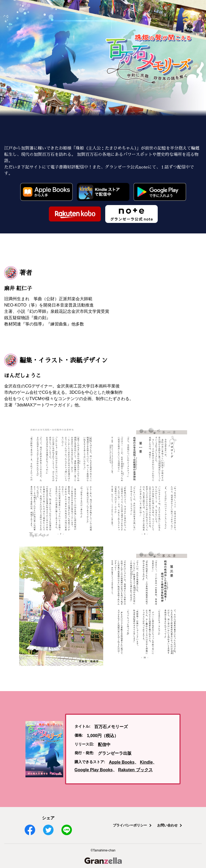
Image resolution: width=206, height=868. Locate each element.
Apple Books (122, 762)
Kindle (146, 762)
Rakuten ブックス (135, 770)
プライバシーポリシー (130, 825)
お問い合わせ (167, 825)
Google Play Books (94, 770)
